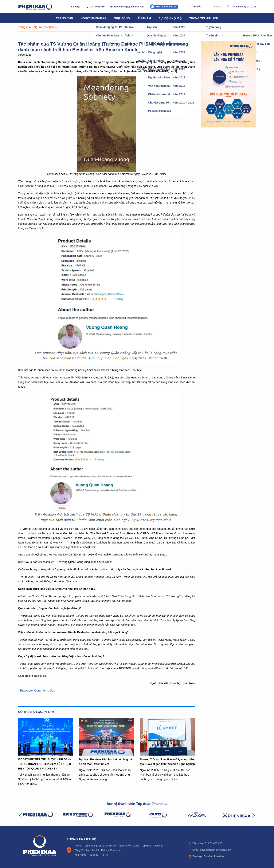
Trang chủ (65, 18)
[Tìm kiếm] (218, 7)
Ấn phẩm (144, 18)
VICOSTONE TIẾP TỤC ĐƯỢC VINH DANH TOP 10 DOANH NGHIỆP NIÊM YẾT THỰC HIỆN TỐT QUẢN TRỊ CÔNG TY (45, 764)
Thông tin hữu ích (204, 18)
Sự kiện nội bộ (170, 18)
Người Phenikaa (94, 18)
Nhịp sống (122, 18)
